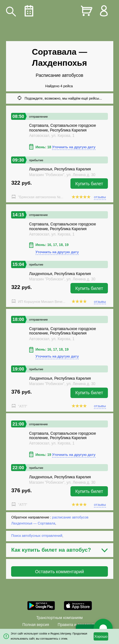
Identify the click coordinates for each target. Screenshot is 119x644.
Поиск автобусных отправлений (37, 536)
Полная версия (36, 625)
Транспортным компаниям (59, 618)
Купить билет (89, 184)
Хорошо (101, 636)
